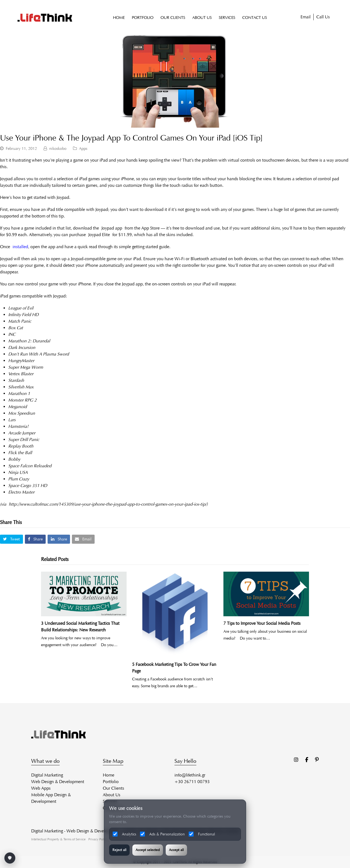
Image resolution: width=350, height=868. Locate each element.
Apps (83, 148)
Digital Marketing (47, 775)
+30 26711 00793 (192, 782)
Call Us (323, 17)
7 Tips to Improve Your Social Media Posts (262, 623)
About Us (112, 795)
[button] (11, 539)
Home (109, 775)
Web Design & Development (58, 782)
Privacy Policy (98, 839)
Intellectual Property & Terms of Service (58, 839)
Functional (202, 834)
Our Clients (113, 788)
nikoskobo (58, 148)
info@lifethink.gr (190, 775)
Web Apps (41, 788)
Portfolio (111, 782)
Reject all (119, 850)
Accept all (176, 850)
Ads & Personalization (162, 834)
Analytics (124, 834)
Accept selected (148, 850)
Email (306, 17)
